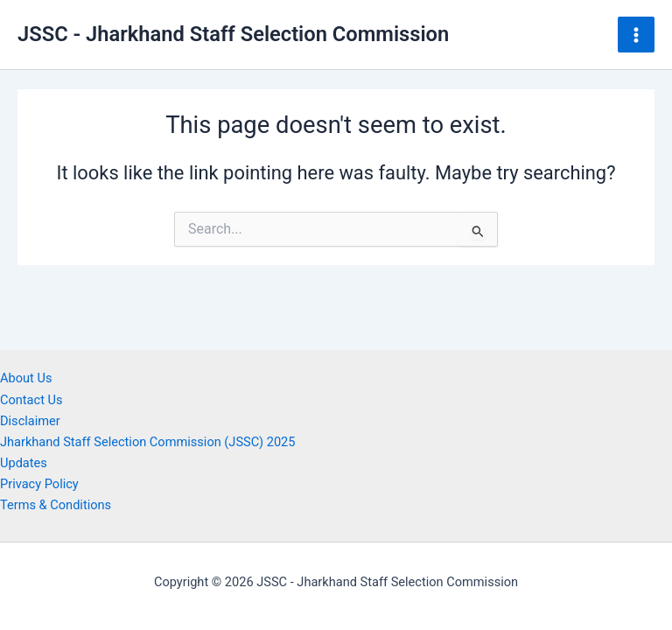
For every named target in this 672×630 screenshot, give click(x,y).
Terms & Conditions (56, 505)
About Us (26, 378)
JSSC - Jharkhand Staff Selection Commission (233, 34)
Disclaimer (30, 421)
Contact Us (31, 400)
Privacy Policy (39, 484)
